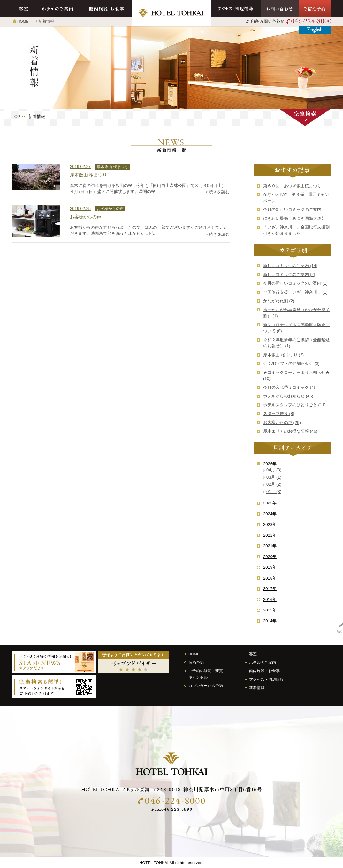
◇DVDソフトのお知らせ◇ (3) (291, 363)
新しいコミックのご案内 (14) (290, 266)
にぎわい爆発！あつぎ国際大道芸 (294, 218)
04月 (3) (274, 470)
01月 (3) (274, 492)
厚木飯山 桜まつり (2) (283, 355)
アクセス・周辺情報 (236, 9)
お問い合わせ (280, 9)
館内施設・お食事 (106, 9)
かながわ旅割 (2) (279, 301)
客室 (23, 9)
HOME (23, 21)
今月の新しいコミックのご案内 (292, 209)
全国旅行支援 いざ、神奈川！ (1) (295, 292)
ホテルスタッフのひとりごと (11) (294, 405)
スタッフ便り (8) (279, 414)
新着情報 (46, 21)
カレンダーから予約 (206, 685)
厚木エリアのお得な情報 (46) (290, 431)
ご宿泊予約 (315, 9)
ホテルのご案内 (58, 9)
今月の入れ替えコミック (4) (289, 387)
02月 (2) (274, 484)
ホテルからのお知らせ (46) (288, 396)
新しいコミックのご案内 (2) (289, 275)
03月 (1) (274, 477)
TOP (16, 116)
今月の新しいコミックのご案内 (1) (295, 283)
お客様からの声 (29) (282, 422)
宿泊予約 (196, 662)
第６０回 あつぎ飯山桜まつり (292, 186)
